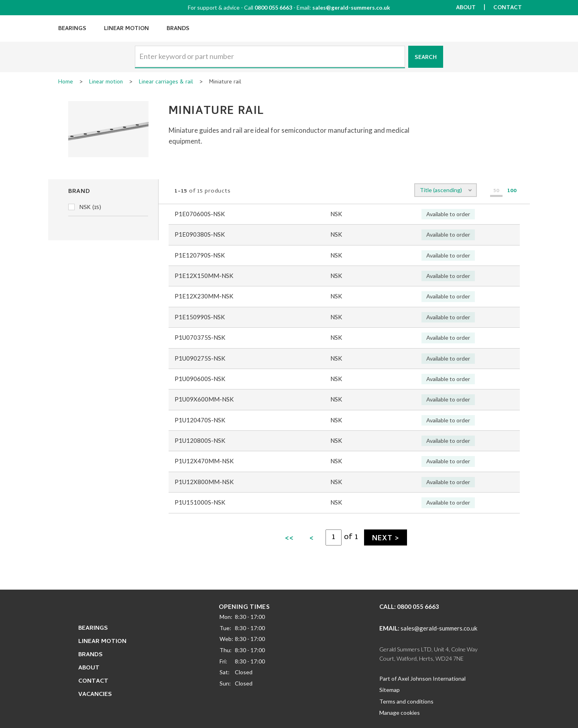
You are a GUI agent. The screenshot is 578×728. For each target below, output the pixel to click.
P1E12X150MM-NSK (204, 276)
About (466, 8)
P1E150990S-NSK (200, 317)
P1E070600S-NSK (200, 214)
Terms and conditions (406, 701)
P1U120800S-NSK (200, 440)
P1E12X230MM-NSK (204, 296)
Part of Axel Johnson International (422, 678)
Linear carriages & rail (166, 83)
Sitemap (390, 690)
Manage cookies (400, 713)
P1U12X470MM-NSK (204, 461)
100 (512, 192)
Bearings (72, 29)
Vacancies (95, 695)
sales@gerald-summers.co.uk (351, 7)
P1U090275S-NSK (200, 358)
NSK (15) (85, 208)
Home (66, 83)
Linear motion (106, 83)
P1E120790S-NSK (200, 255)
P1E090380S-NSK (200, 234)
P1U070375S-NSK (200, 337)
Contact (508, 8)
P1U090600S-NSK (200, 379)
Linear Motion (126, 29)
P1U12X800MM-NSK (204, 482)
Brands (178, 29)
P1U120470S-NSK (200, 420)
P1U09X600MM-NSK (204, 399)
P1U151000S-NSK (200, 502)
